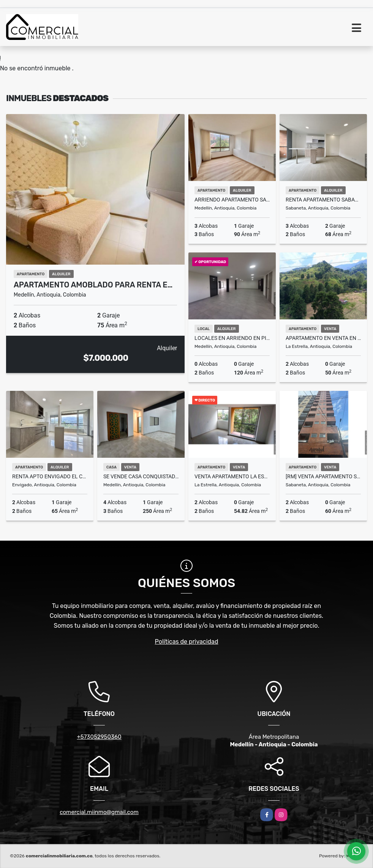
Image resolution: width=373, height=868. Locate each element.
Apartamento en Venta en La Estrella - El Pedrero (323, 338)
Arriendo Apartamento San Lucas (232, 200)
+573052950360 (99, 737)
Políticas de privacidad (187, 642)
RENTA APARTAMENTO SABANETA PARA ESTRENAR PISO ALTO (323, 200)
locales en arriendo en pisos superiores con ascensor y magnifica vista (232, 338)
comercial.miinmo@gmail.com (99, 812)
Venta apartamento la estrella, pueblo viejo (232, 476)
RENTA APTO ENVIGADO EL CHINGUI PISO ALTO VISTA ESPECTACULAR (50, 476)
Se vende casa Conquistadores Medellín (141, 476)
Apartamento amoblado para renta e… (93, 285)
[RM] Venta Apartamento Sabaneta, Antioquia (323, 476)
